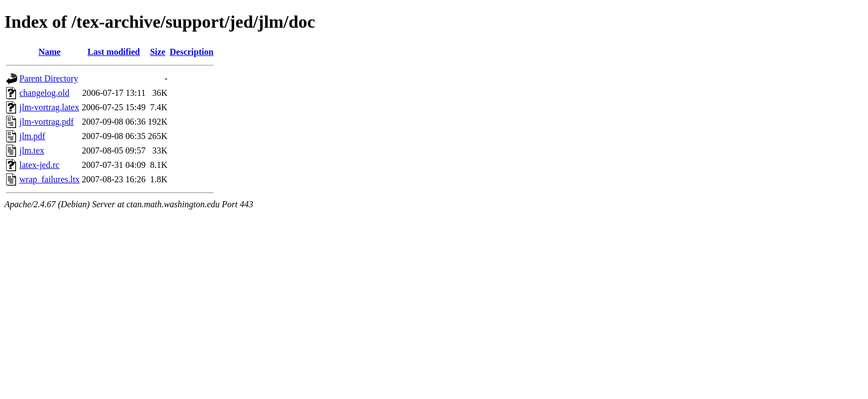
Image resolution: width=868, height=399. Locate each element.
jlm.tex (32, 150)
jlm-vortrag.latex (49, 107)
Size (158, 52)
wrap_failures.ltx (50, 179)
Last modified (114, 52)
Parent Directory (49, 78)
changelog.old (44, 93)
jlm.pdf (32, 136)
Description (192, 52)
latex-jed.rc (39, 165)
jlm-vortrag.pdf (46, 122)
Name (49, 52)
